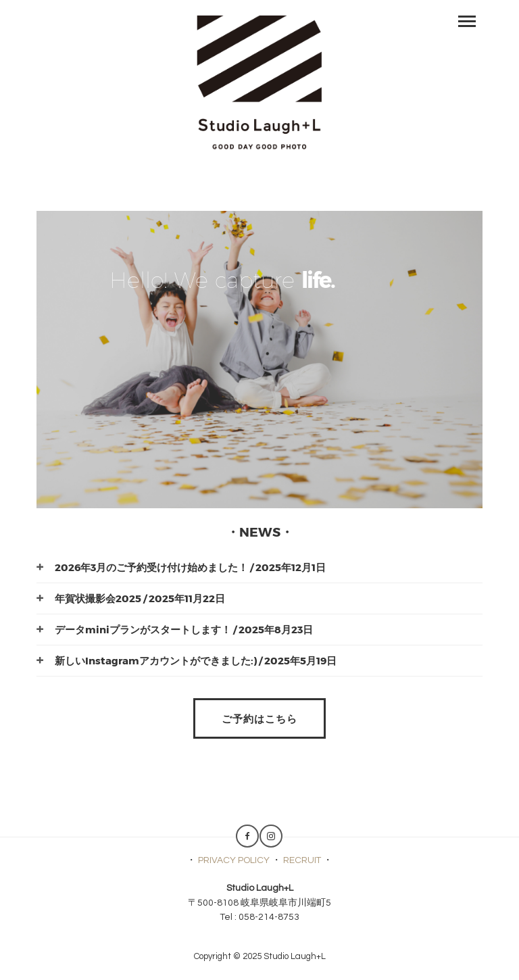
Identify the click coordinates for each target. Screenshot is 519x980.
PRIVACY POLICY (234, 860)
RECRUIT (302, 860)
